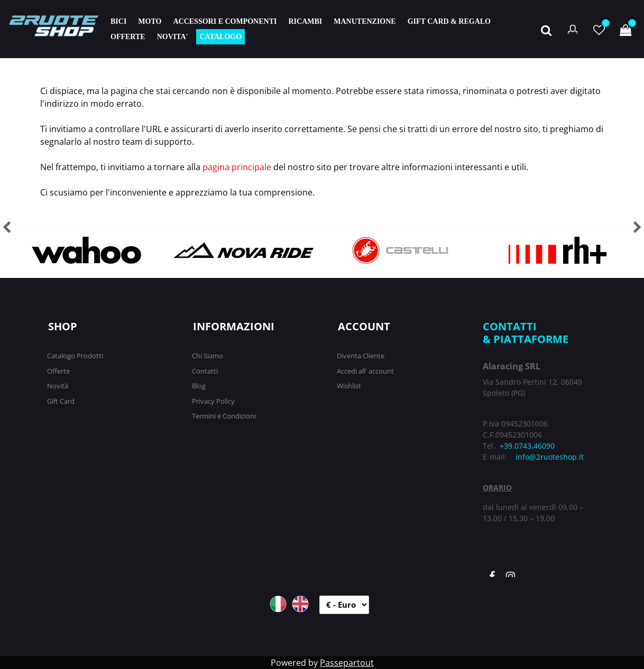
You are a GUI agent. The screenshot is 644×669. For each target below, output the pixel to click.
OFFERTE (128, 37)
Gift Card (61, 401)
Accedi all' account (365, 371)
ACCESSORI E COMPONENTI (225, 21)
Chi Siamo (208, 356)
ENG (300, 604)
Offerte (58, 371)
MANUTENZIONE (365, 21)
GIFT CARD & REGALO (449, 21)
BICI (118, 21)
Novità (58, 386)
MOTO (150, 21)
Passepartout (347, 663)
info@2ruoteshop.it (550, 457)
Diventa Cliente (361, 356)
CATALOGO (220, 37)
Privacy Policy (213, 401)
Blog (199, 386)
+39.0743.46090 (527, 446)
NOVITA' (173, 37)
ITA (278, 604)
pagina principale (237, 167)
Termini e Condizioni (224, 416)
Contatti (205, 371)
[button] (546, 29)
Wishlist (349, 386)
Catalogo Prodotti (75, 356)
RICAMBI (305, 21)
